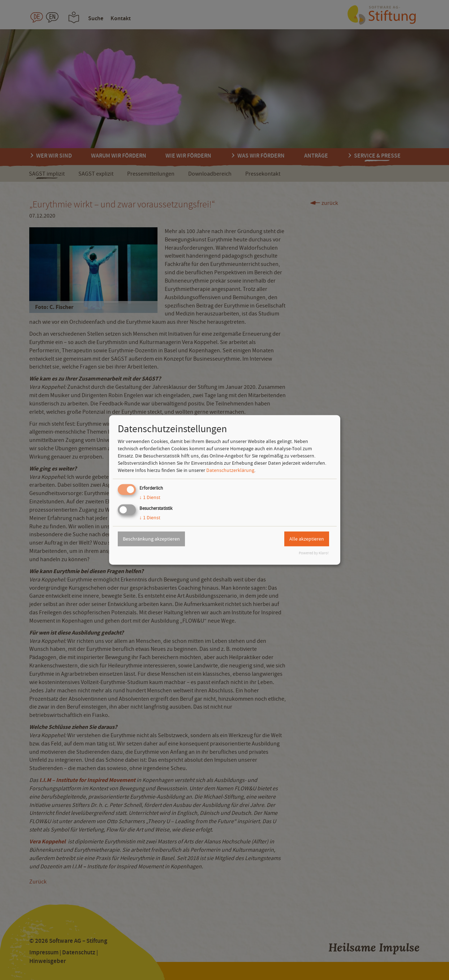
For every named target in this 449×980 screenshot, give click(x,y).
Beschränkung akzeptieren (151, 539)
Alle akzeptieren (307, 539)
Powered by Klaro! (314, 553)
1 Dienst (150, 497)
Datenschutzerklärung (230, 470)
